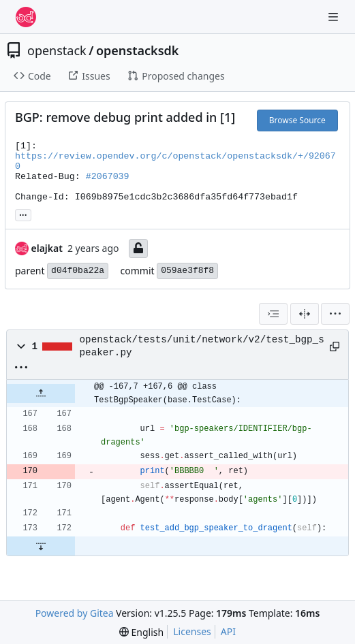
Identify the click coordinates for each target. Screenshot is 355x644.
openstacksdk (137, 50)
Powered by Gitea (75, 613)
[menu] (335, 314)
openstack (57, 50)
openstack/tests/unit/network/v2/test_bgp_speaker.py (202, 346)
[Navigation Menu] (335, 17)
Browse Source (297, 120)
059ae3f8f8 (187, 271)
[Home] (26, 17)
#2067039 (108, 177)
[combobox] (273, 314)
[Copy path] (334, 347)
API (228, 631)
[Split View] (305, 314)
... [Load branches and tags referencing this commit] (23, 214)
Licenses (192, 631)
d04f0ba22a (78, 271)
